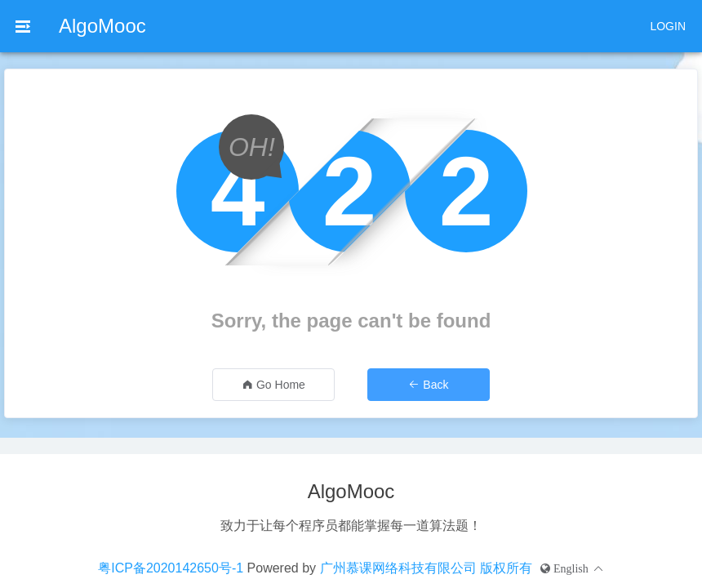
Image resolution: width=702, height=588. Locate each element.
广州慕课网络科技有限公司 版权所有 (426, 568)
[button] (572, 568)
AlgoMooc (102, 26)
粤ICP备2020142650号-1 (171, 568)
